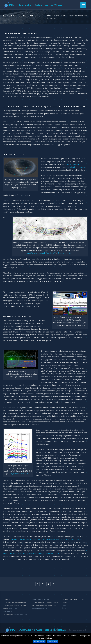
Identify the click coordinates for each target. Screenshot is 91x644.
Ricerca (56, 15)
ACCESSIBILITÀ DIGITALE (41, 599)
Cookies (64, 608)
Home (49, 15)
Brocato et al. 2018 (65, 253)
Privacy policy (52, 641)
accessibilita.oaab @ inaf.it (40, 608)
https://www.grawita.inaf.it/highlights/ (40, 253)
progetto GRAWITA (72, 164)
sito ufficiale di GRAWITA (76, 167)
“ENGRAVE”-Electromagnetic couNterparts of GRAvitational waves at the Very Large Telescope (46, 539)
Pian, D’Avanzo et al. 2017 (19, 474)
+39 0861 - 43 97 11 (14, 608)
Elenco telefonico (7, 611)
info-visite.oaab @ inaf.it (20, 614)
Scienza (64, 15)
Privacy (64, 605)
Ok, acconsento (39, 641)
